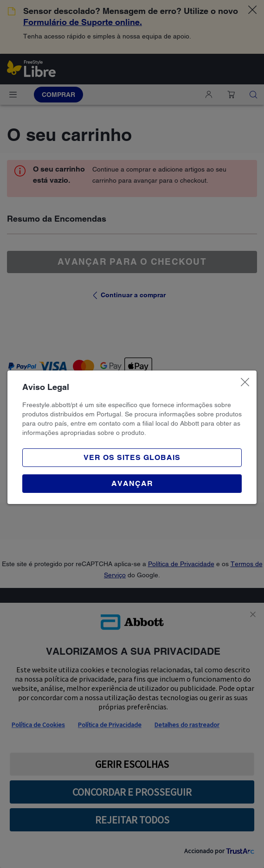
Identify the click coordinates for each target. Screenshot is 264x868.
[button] (132, 484)
